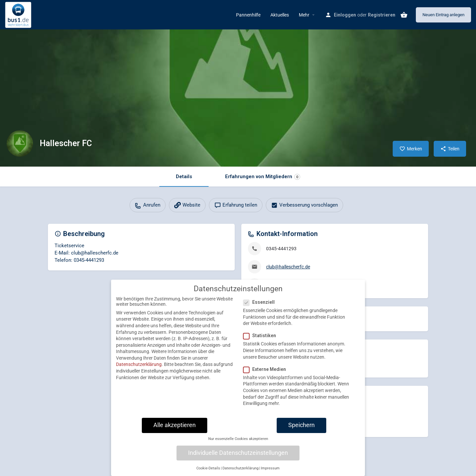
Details (184, 177)
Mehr (304, 15)
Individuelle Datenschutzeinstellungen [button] (238, 457)
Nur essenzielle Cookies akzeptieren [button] (238, 444)
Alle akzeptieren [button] (175, 430)
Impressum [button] (270, 473)
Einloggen (345, 15)
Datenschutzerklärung (139, 369)
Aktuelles (280, 15)
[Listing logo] (20, 143)
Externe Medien (267, 374)
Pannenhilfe (248, 15)
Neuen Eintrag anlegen (443, 15)
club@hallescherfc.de (288, 267)
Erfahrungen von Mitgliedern (263, 177)
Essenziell (261, 307)
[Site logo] (19, 14)
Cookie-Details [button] (208, 473)
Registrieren (382, 15)
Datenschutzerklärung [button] (240, 473)
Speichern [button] (301, 430)
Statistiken (262, 340)
